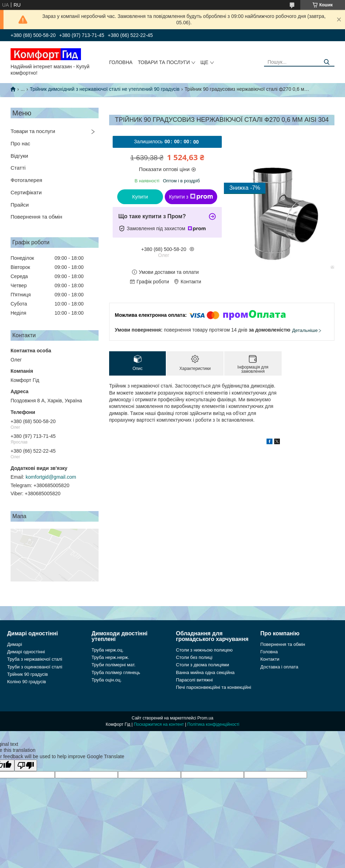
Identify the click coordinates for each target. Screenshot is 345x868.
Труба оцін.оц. (107, 680)
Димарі (14, 644)
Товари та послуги (164, 62)
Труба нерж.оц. (108, 650)
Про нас (20, 143)
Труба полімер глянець (116, 672)
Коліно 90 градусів (27, 682)
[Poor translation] (26, 765)
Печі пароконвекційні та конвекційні (214, 687)
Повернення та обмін (36, 217)
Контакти (270, 659)
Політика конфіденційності (213, 724)
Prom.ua (205, 718)
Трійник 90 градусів (27, 674)
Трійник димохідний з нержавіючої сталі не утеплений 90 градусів (105, 89)
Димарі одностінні (26, 652)
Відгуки (19, 156)
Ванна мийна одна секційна (205, 672)
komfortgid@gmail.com (51, 477)
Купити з (191, 197)
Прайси (20, 205)
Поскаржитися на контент (159, 724)
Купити (140, 197)
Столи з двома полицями (203, 665)
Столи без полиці (194, 657)
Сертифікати (26, 192)
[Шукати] (327, 62)
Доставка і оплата (280, 667)
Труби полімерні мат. (114, 665)
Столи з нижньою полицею (204, 650)
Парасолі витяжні (195, 680)
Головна (121, 62)
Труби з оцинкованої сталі (35, 667)
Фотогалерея (26, 180)
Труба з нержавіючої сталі (35, 659)
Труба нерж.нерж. (110, 657)
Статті (18, 168)
